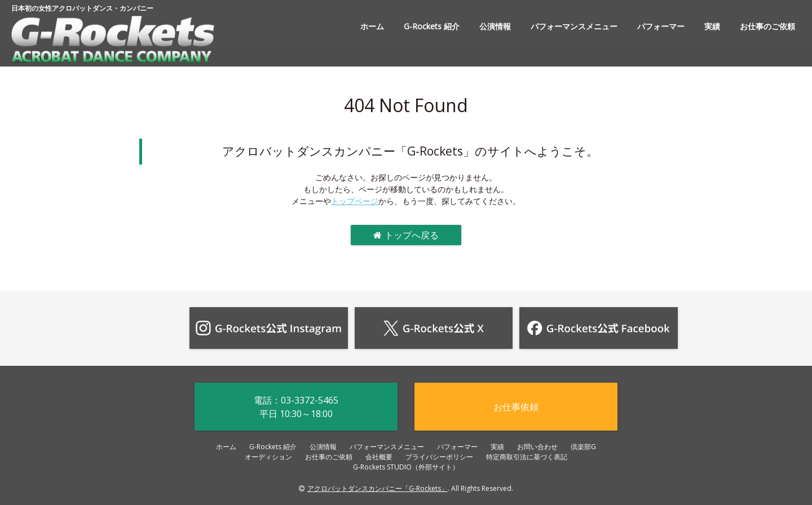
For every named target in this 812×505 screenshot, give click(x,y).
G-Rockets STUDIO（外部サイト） (406, 467)
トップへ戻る (406, 235)
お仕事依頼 (516, 407)
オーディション (268, 457)
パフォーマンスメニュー (574, 26)
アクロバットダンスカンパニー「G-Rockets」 (378, 488)
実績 (712, 26)
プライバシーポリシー (439, 457)
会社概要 (379, 457)
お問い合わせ (537, 447)
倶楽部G (583, 447)
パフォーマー (661, 26)
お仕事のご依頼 (767, 26)
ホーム (372, 26)
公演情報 (495, 26)
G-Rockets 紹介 (432, 26)
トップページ (355, 201)
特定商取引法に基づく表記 (527, 457)
